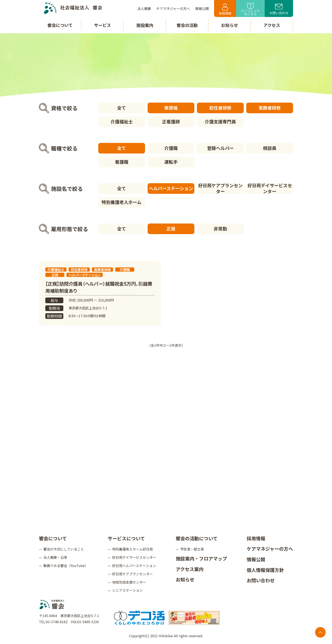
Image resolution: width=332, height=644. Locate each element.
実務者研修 (270, 108)
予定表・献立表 (192, 549)
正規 (171, 229)
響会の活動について (197, 538)
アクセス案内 (190, 569)
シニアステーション (127, 590)
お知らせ (185, 579)
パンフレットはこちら (250, 9)
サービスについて (126, 538)
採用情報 (225, 9)
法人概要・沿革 (55, 557)
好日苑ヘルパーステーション (134, 566)
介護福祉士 (122, 122)
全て (122, 108)
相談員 (270, 148)
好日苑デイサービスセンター (270, 189)
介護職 (171, 148)
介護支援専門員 (220, 122)
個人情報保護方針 (265, 570)
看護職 (122, 162)
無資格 (171, 108)
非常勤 (220, 229)
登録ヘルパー (220, 148)
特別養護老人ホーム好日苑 (133, 549)
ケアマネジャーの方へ (270, 549)
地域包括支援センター (129, 582)
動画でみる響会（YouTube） (66, 566)
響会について (53, 538)
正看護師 (171, 122)
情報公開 (256, 559)
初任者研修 (220, 108)
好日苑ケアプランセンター (220, 189)
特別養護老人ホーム (122, 202)
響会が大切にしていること (64, 549)
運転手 (171, 162)
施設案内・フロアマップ (201, 558)
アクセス (272, 25)
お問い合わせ (279, 10)
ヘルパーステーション (171, 188)
